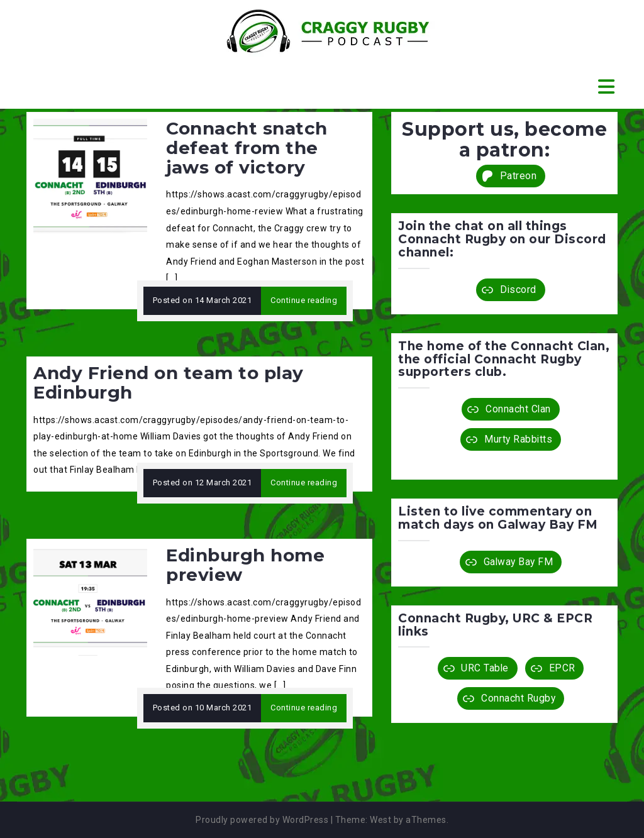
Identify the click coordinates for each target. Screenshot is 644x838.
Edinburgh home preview (245, 565)
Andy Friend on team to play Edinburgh (169, 383)
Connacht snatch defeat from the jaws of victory (247, 148)
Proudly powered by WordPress (262, 820)
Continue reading (304, 300)
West (380, 820)
